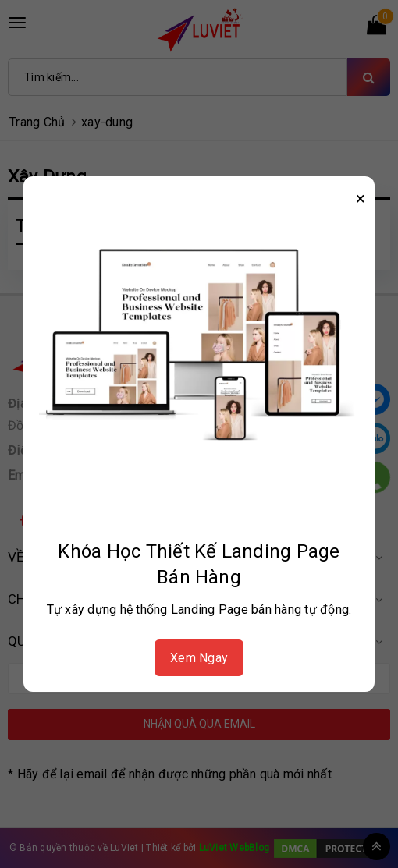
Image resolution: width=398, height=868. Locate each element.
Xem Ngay (199, 658)
